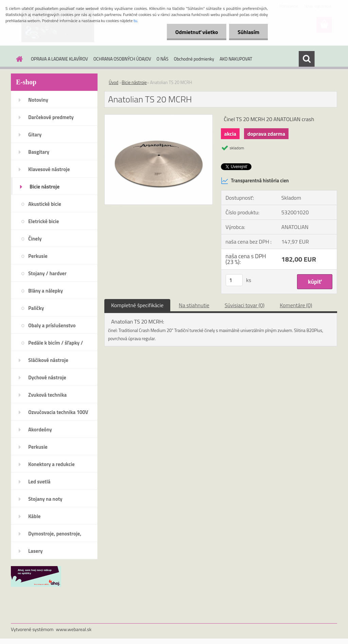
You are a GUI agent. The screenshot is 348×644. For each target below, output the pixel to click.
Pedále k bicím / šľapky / (56, 343)
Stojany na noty (45, 499)
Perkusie (38, 256)
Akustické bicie (45, 204)
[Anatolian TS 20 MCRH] (159, 117)
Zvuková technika (47, 395)
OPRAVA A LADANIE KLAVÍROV (59, 59)
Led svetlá (39, 482)
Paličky (36, 308)
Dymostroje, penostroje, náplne (55, 536)
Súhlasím (248, 32)
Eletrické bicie (43, 221)
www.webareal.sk (74, 629)
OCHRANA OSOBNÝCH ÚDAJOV (122, 59)
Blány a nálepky (46, 291)
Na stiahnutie (194, 305)
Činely (35, 239)
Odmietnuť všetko (196, 32)
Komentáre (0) (296, 305)
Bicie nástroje (45, 187)
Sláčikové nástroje (48, 360)
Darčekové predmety (51, 117)
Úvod (114, 82)
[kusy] (234, 280)
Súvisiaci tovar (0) (245, 305)
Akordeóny (40, 430)
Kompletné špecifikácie (137, 305)
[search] (307, 59)
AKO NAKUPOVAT (236, 59)
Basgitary (39, 152)
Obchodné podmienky (194, 59)
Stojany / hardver (47, 273)
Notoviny (38, 100)
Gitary (35, 135)
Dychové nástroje (47, 377)
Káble (34, 516)
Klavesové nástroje (49, 169)
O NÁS (163, 59)
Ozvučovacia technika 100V (58, 412)
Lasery (36, 551)
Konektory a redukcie (51, 464)
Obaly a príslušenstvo (52, 325)
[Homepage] (18, 59)
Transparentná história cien (255, 181)
